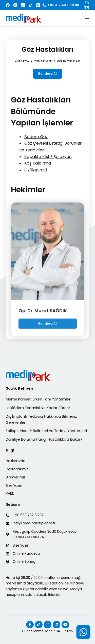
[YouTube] (38, 5)
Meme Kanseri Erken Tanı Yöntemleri (39, 399)
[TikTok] (31, 5)
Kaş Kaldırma (38, 163)
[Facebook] (8, 5)
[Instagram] (15, 5)
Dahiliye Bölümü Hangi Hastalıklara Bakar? (44, 439)
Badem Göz (36, 137)
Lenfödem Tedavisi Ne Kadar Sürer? (38, 408)
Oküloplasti (36, 170)
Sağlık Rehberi (20, 388)
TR (87, 7)
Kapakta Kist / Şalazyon (48, 157)
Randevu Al (48, 74)
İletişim (13, 504)
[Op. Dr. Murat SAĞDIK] (48, 255)
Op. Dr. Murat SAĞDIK (43, 314)
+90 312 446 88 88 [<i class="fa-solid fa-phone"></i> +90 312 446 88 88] (61, 5)
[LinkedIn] (23, 5)
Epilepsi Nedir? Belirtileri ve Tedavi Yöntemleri (46, 431)
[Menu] (87, 18)
